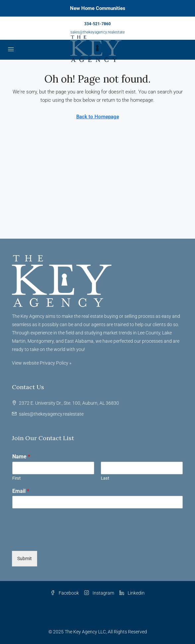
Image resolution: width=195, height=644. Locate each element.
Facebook (65, 593)
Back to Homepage (98, 117)
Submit (25, 558)
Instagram (99, 593)
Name (21, 457)
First (16, 478)
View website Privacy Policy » (42, 363)
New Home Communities (98, 8)
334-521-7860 (97, 24)
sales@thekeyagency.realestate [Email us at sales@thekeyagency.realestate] (51, 414)
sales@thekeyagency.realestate (97, 32)
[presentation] (62, 540)
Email (21, 491)
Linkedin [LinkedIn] (132, 593)
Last (105, 478)
